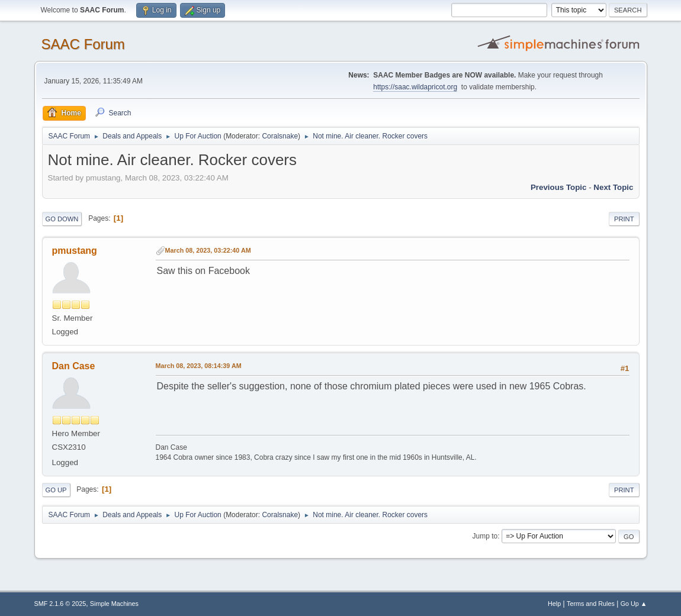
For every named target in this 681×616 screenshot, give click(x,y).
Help (554, 604)
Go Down (62, 219)
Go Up (56, 490)
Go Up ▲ (634, 604)
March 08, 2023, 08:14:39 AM (199, 366)
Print (624, 219)
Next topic (613, 187)
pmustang (75, 251)
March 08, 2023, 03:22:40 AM (208, 250)
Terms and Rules (591, 604)
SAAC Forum (83, 44)
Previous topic (559, 187)
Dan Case (74, 366)
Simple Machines (114, 604)
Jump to (485, 536)
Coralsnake (280, 136)
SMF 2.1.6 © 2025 (60, 604)
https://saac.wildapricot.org (415, 87)
